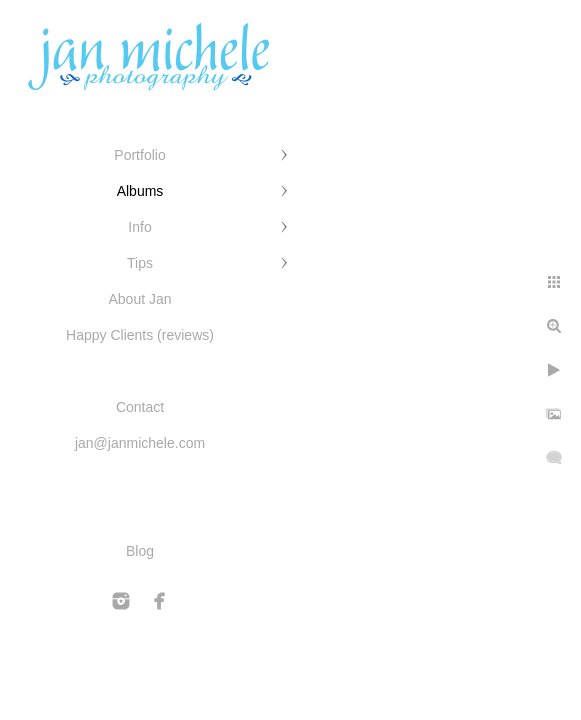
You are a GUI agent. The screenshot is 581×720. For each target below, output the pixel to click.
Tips (140, 263)
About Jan (139, 299)
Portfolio (139, 155)
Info (139, 227)
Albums (140, 191)
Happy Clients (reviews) (140, 335)
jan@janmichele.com (140, 443)
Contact (140, 407)
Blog (140, 551)
